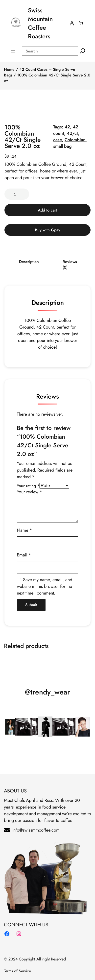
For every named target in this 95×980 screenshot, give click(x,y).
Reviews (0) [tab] (70, 264)
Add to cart (47, 210)
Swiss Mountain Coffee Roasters (40, 23)
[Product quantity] (17, 194)
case (58, 140)
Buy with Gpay (48, 230)
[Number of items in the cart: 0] (81, 23)
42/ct (72, 133)
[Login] (72, 23)
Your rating (28, 486)
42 (67, 127)
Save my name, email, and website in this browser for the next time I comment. (45, 586)
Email (24, 555)
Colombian (75, 140)
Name (24, 530)
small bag (62, 146)
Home (9, 69)
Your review (30, 492)
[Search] (83, 51)
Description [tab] (29, 262)
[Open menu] (13, 51)
